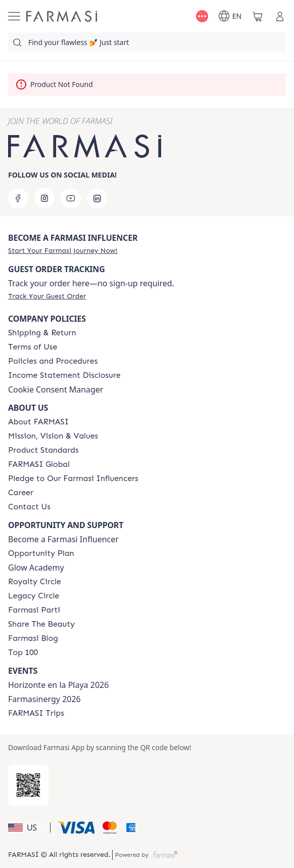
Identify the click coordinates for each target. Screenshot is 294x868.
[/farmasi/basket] (258, 16)
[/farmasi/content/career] (21, 493)
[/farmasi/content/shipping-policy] (42, 333)
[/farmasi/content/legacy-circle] (34, 596)
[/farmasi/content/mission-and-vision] (53, 436)
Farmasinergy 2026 (44, 699)
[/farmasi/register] (63, 250)
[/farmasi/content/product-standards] (43, 450)
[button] (28, 828)
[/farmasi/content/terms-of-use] (33, 347)
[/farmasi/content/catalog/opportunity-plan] (41, 553)
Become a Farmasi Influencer (63, 539)
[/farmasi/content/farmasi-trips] (36, 713)
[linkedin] (97, 198)
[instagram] (44, 198)
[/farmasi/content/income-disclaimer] (64, 375)
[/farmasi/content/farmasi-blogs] (33, 638)
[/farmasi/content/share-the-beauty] (41, 624)
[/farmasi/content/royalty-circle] (35, 582)
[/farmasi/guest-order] (47, 296)
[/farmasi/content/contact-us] (29, 507)
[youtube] (71, 198)
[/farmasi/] (62, 16)
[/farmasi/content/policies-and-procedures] (53, 361)
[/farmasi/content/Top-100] (23, 653)
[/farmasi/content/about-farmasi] (38, 422)
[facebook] (18, 198)
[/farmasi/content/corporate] (39, 464)
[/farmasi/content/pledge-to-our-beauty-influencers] (73, 479)
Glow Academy (36, 568)
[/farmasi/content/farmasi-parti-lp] (34, 610)
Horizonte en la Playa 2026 (58, 685)
